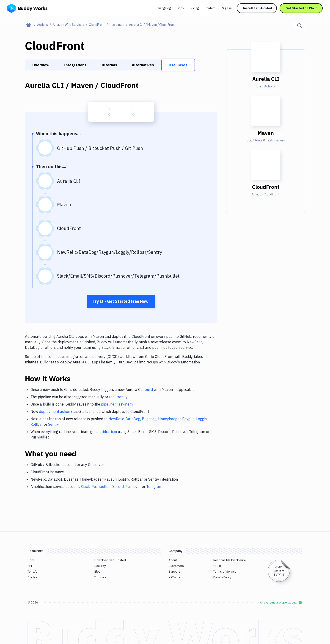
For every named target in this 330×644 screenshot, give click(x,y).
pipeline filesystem (117, 404)
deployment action (55, 411)
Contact (210, 8)
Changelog (164, 8)
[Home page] (31, 25)
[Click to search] (300, 26)
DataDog (133, 419)
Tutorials (109, 65)
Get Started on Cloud (302, 8)
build (149, 390)
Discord (118, 487)
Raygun (188, 419)
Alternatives (143, 65)
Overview (41, 65)
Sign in (227, 8)
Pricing (194, 8)
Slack (85, 487)
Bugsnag (149, 419)
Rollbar (37, 424)
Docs (180, 8)
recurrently (118, 397)
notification (108, 432)
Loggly (202, 419)
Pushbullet (101, 487)
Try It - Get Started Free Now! (121, 301)
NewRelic (116, 419)
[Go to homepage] (27, 8)
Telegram (154, 487)
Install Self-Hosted (257, 8)
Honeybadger (169, 419)
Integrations (75, 65)
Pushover (133, 487)
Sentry (54, 424)
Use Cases (178, 65)
